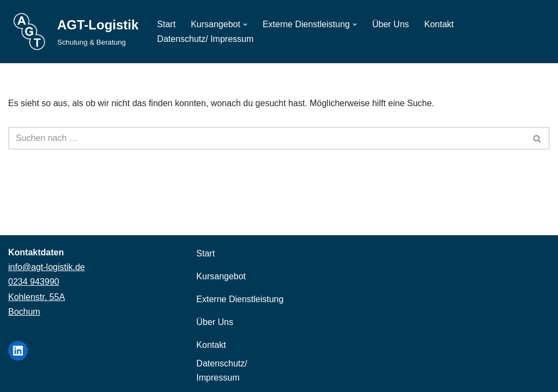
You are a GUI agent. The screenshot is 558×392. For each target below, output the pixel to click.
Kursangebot (221, 276)
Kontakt (439, 24)
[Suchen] (267, 138)
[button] (245, 24)
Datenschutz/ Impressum (205, 39)
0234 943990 (34, 282)
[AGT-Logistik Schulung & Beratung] (73, 32)
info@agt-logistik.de (47, 267)
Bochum (24, 312)
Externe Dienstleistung (240, 299)
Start (166, 24)
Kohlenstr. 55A (37, 297)
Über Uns (391, 24)
